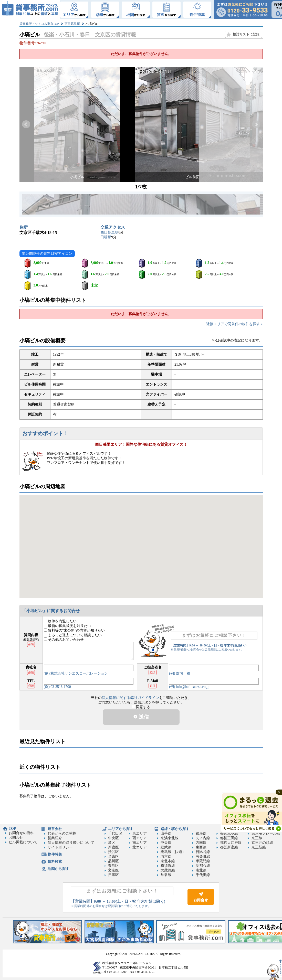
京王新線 (259, 847)
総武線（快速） (173, 852)
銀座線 (201, 833)
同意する (141, 707)
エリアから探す (121, 829)
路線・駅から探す (175, 829)
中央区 (113, 838)
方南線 (201, 843)
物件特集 (55, 854)
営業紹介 (55, 838)
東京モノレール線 (266, 833)
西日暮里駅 (72, 24)
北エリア (140, 847)
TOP (12, 829)
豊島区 (113, 866)
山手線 (166, 833)
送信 (141, 717)
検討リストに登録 (246, 34)
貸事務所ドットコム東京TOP (39, 24)
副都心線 (203, 866)
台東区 (113, 856)
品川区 (113, 861)
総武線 (166, 847)
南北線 (201, 870)
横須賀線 (168, 866)
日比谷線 (203, 852)
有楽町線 (203, 856)
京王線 (257, 838)
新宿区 (113, 847)
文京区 (113, 870)
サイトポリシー (60, 847)
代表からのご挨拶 (62, 833)
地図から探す (58, 869)
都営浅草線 (229, 833)
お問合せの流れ (21, 833)
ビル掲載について (23, 842)
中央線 (166, 843)
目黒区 (113, 875)
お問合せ (16, 838)
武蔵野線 (168, 870)
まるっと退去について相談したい (73, 635)
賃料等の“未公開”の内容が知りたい (74, 630)
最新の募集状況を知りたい (67, 626)
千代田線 (203, 875)
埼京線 (166, 856)
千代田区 (115, 833)
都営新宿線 (229, 847)
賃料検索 (55, 862)
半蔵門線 (203, 861)
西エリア (140, 838)
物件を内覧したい (60, 621)
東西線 (201, 847)
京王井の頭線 (262, 843)
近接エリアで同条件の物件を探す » (234, 324)
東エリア (140, 833)
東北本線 (168, 861)
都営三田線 (229, 838)
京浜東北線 (170, 838)
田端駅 (106, 237)
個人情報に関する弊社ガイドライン (130, 698)
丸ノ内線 (203, 838)
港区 (112, 843)
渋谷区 (113, 852)
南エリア (140, 843)
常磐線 (166, 875)
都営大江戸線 (231, 843)
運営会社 (55, 829)
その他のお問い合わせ (64, 640)
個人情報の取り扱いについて (71, 843)
